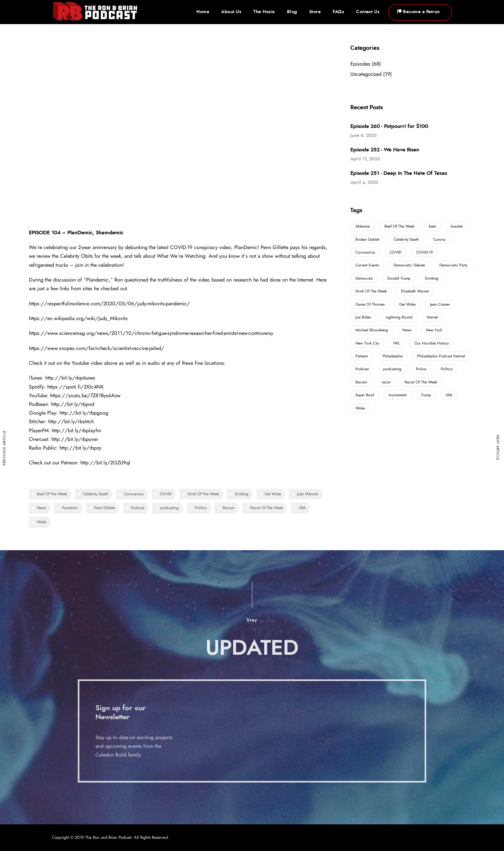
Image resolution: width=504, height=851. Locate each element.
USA (302, 508)
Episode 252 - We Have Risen (385, 150)
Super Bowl (365, 395)
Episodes (360, 64)
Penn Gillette (105, 508)
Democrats (364, 278)
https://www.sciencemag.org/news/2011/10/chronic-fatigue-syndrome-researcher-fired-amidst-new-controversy (151, 333)
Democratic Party (453, 265)
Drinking (242, 494)
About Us (231, 12)
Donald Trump (399, 278)
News (41, 508)
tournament (398, 395)
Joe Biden (363, 317)
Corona (439, 239)
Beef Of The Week (52, 494)
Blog (292, 12)
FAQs (338, 12)
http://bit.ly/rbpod (73, 404)
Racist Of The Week (267, 508)
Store (315, 12)
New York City (367, 343)
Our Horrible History (432, 343)
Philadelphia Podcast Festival (441, 356)
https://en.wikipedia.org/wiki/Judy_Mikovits (78, 318)
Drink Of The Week (203, 494)
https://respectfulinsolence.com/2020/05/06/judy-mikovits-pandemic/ (109, 304)
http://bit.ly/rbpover (75, 439)
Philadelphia (393, 356)
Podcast (138, 508)
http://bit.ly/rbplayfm (76, 431)
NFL (397, 343)
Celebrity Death (95, 494)
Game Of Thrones (370, 304)
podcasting (170, 508)
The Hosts (264, 12)
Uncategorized (366, 74)
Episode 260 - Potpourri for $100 (389, 126)
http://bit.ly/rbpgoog (84, 413)
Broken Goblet (367, 239)
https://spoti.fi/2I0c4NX (75, 387)
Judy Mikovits (308, 494)
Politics (201, 508)
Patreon (362, 356)
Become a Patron (419, 12)
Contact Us (368, 12)
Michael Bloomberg (372, 330)
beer (432, 226)
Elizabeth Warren (415, 291)
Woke (42, 522)
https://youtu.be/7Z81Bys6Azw (85, 396)
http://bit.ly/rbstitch (71, 422)
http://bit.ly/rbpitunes (70, 378)
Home (203, 12)
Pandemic (70, 508)
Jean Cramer (440, 304)
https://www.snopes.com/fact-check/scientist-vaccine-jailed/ (97, 348)
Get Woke (273, 494)
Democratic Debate (409, 265)
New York (434, 330)
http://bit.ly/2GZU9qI (105, 463)
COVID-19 (424, 252)
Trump (426, 395)
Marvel (432, 317)
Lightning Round (399, 317)
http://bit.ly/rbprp (80, 448)
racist (386, 382)
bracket (457, 226)
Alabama (363, 226)
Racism (229, 508)
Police (421, 369)
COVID (166, 494)
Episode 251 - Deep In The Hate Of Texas (399, 173)
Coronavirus (134, 494)
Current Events (367, 265)
